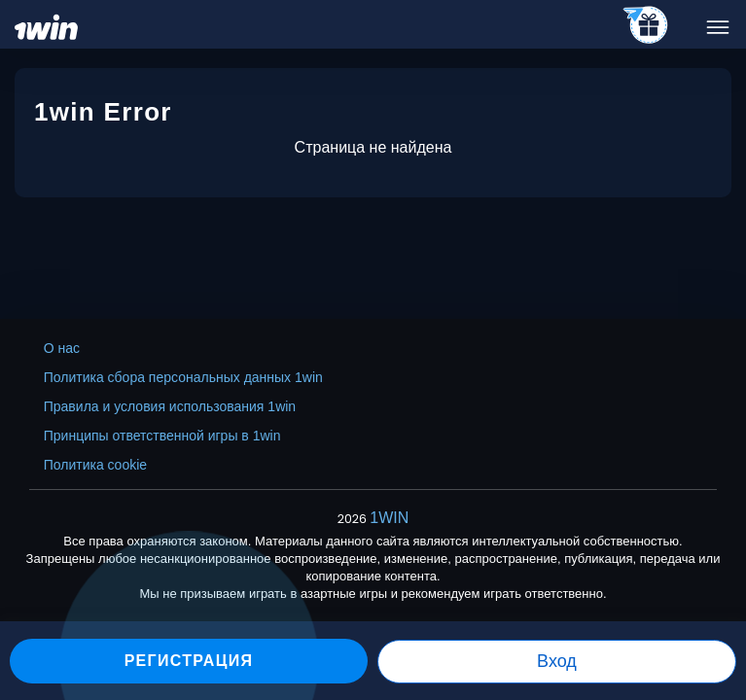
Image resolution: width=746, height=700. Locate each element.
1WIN (389, 518)
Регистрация (189, 661)
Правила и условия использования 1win (170, 406)
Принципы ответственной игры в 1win (162, 436)
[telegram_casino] (646, 26)
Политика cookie (95, 465)
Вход (557, 661)
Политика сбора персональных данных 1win (183, 377)
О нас (62, 348)
